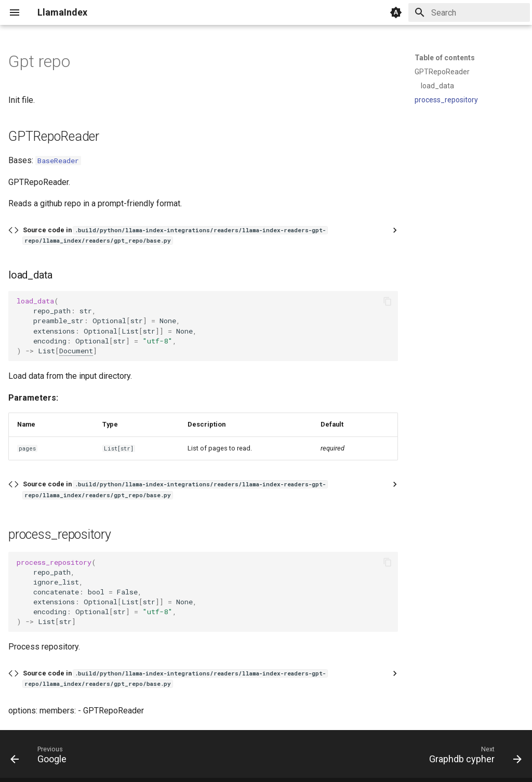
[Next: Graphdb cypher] (473, 757)
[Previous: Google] (41, 757)
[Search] (469, 12)
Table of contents (445, 58)
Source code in (175, 235)
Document (76, 351)
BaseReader (58, 161)
